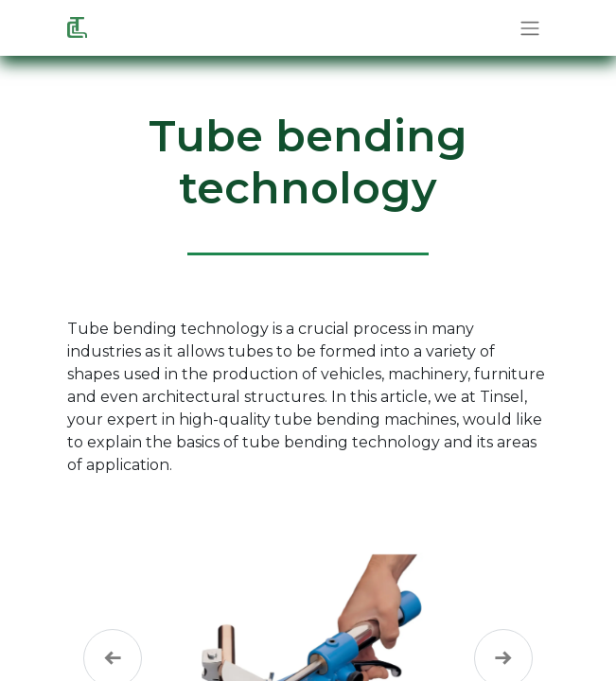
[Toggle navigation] (530, 28)
